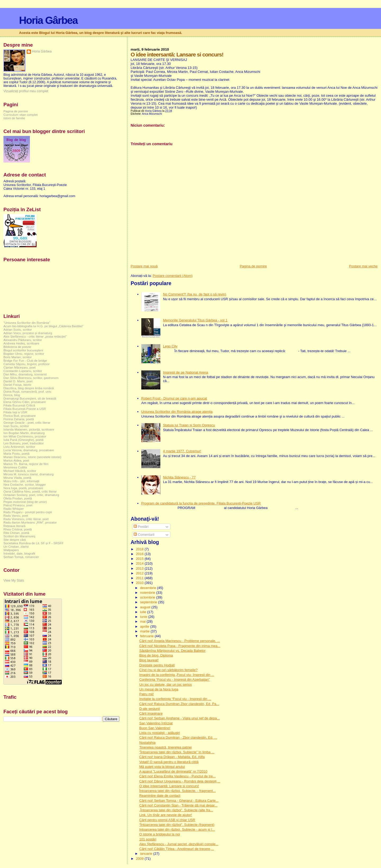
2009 (140, 859)
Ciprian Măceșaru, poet (19, 367)
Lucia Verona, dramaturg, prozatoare (29, 450)
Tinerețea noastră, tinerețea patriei (165, 747)
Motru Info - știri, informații (21, 481)
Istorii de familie (14, 118)
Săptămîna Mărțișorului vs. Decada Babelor (172, 651)
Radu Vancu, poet (16, 515)
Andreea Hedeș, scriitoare (21, 343)
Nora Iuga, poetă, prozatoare (23, 488)
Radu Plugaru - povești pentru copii (28, 512)
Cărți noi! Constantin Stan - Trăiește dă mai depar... (178, 805)
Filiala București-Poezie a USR (25, 409)
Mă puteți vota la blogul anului (162, 767)
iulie (144, 612)
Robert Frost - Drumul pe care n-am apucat (174, 398)
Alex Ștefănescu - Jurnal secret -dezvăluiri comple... (179, 844)
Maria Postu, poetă (16, 453)
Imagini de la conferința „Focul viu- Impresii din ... (177, 675)
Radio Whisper (14, 509)
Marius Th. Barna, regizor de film (26, 464)
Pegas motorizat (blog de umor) (25, 502)
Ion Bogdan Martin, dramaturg (24, 433)
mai (143, 621)
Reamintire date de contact (160, 796)
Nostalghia (147, 743)
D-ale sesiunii (149, 709)
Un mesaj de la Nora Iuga (159, 689)
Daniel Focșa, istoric (17, 385)
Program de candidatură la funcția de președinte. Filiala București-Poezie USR (201, 503)
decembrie (148, 588)
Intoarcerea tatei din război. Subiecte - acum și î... (177, 829)
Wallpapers (11, 550)
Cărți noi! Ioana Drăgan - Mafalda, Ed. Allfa (172, 757)
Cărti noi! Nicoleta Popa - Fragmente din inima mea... (180, 646)
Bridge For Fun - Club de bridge (25, 360)
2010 (140, 583)
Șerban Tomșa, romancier (21, 557)
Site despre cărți (15, 540)
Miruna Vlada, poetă (17, 478)
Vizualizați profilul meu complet (26, 91)
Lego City (170, 346)
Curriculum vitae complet (21, 115)
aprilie (145, 626)
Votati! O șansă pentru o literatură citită (169, 762)
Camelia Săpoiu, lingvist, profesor (27, 364)
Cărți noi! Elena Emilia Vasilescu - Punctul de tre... (177, 776)
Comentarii (144, 535)
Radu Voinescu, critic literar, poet (26, 519)
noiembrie (148, 593)
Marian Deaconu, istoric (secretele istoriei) (32, 457)
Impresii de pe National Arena (186, 372)
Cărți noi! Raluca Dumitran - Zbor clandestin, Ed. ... (178, 738)
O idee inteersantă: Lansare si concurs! (169, 786)
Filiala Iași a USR (15, 412)
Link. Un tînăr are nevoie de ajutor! (165, 815)
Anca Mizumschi (152, 114)
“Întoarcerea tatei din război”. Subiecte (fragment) (177, 825)
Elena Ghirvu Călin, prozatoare (25, 402)
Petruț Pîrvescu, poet (18, 505)
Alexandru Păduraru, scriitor (23, 340)
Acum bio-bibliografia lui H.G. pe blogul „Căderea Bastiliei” (43, 326)
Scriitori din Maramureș (19, 536)
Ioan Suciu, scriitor (16, 426)
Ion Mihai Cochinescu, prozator (25, 436)
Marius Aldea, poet (16, 460)
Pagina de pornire (253, 266)
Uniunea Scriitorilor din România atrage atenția (177, 412)
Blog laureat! (149, 660)
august (146, 607)
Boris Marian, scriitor (18, 357)
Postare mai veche (363, 266)
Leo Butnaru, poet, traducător (24, 443)
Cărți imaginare (151, 713)
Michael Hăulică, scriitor (20, 471)
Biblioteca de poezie (17, 347)
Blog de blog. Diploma (156, 655)
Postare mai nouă (144, 266)
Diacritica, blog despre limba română (29, 388)
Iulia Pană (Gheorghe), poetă (23, 440)
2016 (140, 554)
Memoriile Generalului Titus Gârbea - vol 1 (195, 320)
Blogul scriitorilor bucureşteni (23, 350)
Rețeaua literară (14, 526)
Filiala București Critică (19, 405)
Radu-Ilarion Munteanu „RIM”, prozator (30, 522)
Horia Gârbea (48, 20)
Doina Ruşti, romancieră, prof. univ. (28, 391)
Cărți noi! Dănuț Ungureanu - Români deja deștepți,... (180, 781)
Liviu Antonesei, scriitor (19, 447)
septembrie (149, 602)
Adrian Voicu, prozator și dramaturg (28, 333)
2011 (140, 578)
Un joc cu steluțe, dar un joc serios (165, 685)
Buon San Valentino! (155, 728)
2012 (140, 573)
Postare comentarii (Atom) (173, 276)
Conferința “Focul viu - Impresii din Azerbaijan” (174, 679)
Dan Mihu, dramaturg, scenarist (25, 374)
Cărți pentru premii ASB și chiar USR (167, 820)
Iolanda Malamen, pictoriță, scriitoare (29, 429)
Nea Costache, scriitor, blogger (25, 484)
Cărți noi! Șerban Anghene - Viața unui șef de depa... (179, 718)
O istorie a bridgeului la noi (160, 834)
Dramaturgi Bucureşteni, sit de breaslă (30, 398)
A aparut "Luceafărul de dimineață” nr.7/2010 (173, 771)
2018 (140, 549)
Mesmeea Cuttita (15, 467)
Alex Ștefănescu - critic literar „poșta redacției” (35, 336)
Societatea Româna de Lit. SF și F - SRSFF (33, 543)
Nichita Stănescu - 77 (179, 477)
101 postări (148, 839)
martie (145, 631)
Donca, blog (12, 395)
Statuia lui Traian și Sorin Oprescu (189, 425)
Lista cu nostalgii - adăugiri (160, 733)
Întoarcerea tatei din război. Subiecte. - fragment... (177, 791)
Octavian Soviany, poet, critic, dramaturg (31, 495)
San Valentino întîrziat (156, 723)
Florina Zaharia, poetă (19, 419)
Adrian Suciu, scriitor (18, 329)
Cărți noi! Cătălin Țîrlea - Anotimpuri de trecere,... (177, 849)
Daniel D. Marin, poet (18, 381)
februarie (147, 636)
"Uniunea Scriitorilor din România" (27, 323)
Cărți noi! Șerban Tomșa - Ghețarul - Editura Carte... (179, 801)
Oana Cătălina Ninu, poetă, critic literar (30, 491)
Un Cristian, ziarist (16, 546)
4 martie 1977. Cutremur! (182, 451)
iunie (144, 617)
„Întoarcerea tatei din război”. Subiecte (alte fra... (176, 810)
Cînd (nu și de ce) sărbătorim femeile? (168, 670)
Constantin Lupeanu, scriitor (23, 371)
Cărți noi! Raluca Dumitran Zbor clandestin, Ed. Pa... (179, 704)
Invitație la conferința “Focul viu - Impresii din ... (175, 699)
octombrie (148, 597)
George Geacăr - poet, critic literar (27, 422)
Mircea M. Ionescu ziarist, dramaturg (29, 474)
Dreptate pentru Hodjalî (157, 665)
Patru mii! (146, 694)
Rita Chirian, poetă (16, 533)
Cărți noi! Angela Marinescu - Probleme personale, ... (180, 641)
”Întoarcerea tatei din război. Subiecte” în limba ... (177, 752)
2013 (140, 568)
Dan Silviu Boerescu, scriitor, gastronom (31, 378)
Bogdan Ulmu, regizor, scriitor (24, 354)
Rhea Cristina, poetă (18, 529)
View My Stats (14, 581)
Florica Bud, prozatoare (20, 416)
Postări (141, 527)
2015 (140, 559)
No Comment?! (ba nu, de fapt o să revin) (195, 294)
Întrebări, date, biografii (19, 553)
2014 (140, 563)
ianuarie (147, 854)
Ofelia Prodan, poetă (18, 498)
